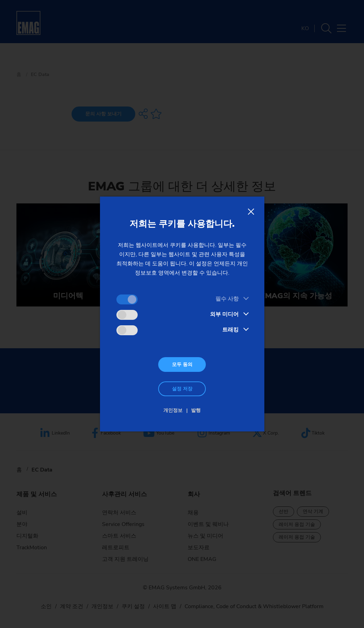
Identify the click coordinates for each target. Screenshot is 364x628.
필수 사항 (227, 299)
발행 (196, 410)
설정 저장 (182, 389)
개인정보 (173, 410)
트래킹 (230, 330)
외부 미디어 (224, 314)
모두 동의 (182, 365)
